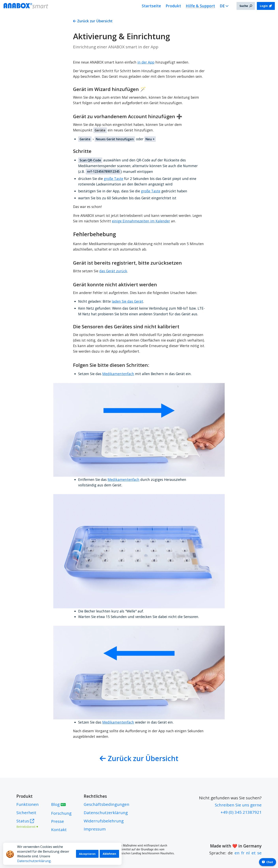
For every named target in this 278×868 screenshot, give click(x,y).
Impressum (95, 829)
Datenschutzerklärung (34, 861)
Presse (58, 821)
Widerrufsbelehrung (104, 821)
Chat (268, 862)
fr (243, 853)
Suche (246, 6)
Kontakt (59, 830)
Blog (58, 804)
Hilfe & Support (200, 6)
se (259, 853)
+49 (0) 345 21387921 (241, 812)
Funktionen (28, 804)
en (237, 853)
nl (248, 853)
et (254, 853)
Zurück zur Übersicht (93, 21)
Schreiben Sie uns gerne (238, 805)
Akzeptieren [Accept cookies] (87, 854)
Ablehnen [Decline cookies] (109, 854)
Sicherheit (26, 813)
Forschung (61, 813)
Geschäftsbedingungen (107, 804)
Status (28, 823)
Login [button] (266, 6)
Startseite (151, 6)
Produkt (173, 6)
